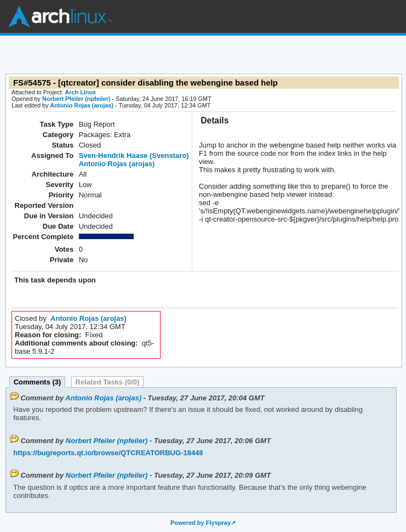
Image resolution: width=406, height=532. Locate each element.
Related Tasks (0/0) (108, 382)
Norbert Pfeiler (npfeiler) (76, 99)
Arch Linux (60, 16)
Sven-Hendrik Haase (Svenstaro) (134, 155)
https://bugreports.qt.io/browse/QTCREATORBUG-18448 (108, 453)
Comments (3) (38, 382)
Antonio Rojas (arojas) (82, 105)
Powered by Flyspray (201, 523)
